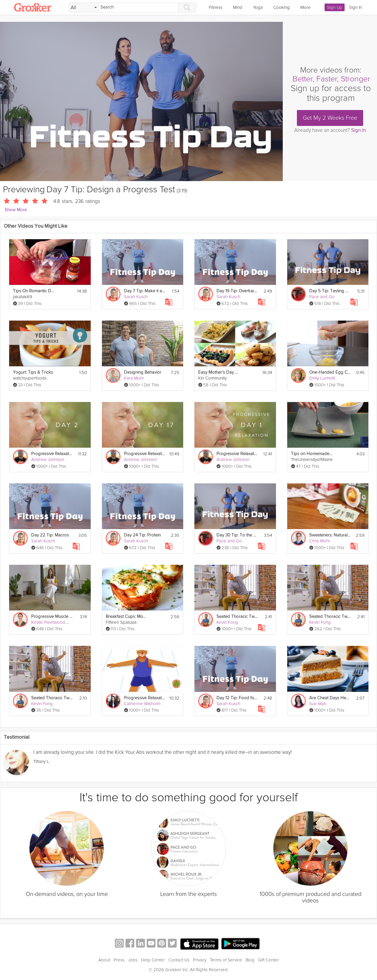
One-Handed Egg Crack (330, 372)
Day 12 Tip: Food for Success (237, 698)
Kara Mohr (134, 378)
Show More (16, 210)
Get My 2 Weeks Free (330, 118)
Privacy (200, 960)
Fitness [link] (216, 7)
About (104, 960)
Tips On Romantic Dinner (34, 291)
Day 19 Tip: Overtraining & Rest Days (237, 291)
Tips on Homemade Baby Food (312, 454)
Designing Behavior (143, 372)
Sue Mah (318, 704)
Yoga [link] (258, 7)
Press (119, 960)
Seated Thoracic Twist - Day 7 (237, 617)
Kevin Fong (227, 622)
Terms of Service (226, 960)
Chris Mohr (320, 541)
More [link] (306, 7)
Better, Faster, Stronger (331, 79)
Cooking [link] (282, 7)
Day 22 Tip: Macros (50, 535)
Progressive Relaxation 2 (52, 454)
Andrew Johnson (48, 459)
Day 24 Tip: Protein (142, 535)
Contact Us (179, 960)
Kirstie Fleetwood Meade (56, 622)
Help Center (153, 960)
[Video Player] (141, 101)
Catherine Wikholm (142, 704)
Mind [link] (238, 7)
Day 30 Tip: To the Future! (237, 535)
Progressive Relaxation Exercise (145, 698)
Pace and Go (322, 297)
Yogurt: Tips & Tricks (33, 372)
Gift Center (268, 960)
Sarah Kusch (136, 297)
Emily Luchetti (322, 378)
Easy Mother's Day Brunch (219, 372)
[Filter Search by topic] (84, 8)
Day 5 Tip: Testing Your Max (330, 291)
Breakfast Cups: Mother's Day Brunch (126, 617)
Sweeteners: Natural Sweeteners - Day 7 (330, 535)
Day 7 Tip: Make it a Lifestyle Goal (145, 291)
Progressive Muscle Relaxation (52, 617)
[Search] (138, 8)
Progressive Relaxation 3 (145, 454)
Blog (250, 960)
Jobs (133, 960)
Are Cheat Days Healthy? (330, 698)
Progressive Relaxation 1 (237, 454)
